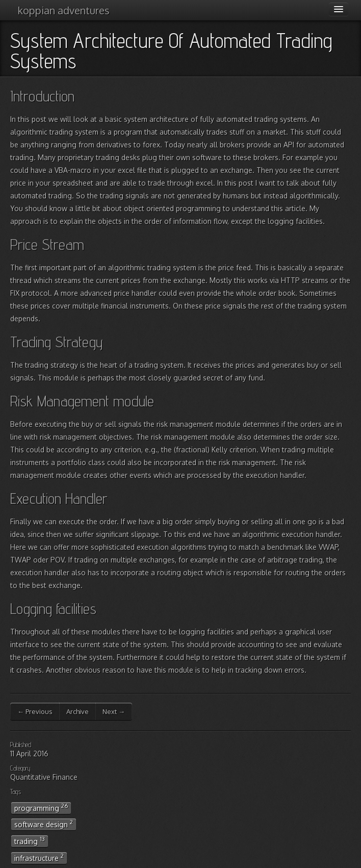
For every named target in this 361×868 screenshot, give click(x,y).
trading (30, 840)
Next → (114, 711)
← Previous (35, 711)
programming (41, 807)
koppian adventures (64, 10)
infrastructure (39, 857)
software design (44, 824)
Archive (78, 711)
